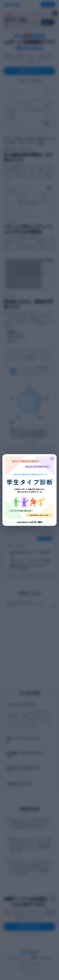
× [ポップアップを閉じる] (52, 458)
